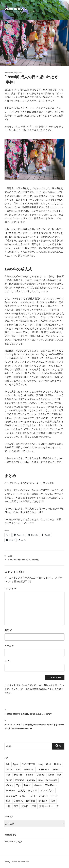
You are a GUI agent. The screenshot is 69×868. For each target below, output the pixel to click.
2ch (8, 764)
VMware (38, 785)
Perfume (20, 780)
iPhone (30, 775)
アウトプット (47, 791)
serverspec (52, 780)
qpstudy (31, 780)
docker (9, 769)
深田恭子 (43, 801)
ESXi (19, 769)
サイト (8, 661)
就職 (23, 560)
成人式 (28, 560)
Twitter (27, 785)
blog (41, 764)
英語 (16, 806)
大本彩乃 (18, 801)
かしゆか (33, 791)
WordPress (51, 785)
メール (9, 646)
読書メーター (46, 806)
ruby (41, 780)
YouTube (10, 791)
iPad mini (18, 775)
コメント (11, 589)
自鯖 (8, 806)
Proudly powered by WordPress (16, 862)
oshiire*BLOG (16, 9)
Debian (58, 764)
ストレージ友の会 (39, 796)
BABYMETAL (29, 764)
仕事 (8, 801)
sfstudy (10, 785)
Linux (51, 775)
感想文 (10, 556)
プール (54, 796)
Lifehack (41, 775)
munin (9, 780)
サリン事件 (17, 560)
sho (21, 73)
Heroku (56, 769)
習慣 (53, 801)
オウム (10, 560)
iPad (8, 775)
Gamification (43, 769)
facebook (29, 769)
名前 (8, 630)
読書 (34, 806)
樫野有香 (31, 801)
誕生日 (25, 806)
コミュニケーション (16, 796)
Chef (49, 764)
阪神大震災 (35, 560)
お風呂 (22, 791)
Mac (59, 775)
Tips (18, 785)
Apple (16, 764)
